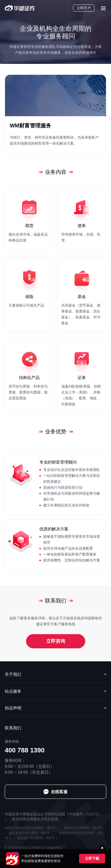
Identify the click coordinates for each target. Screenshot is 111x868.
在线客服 (59, 792)
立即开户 (84, 8)
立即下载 (92, 859)
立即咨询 (56, 641)
